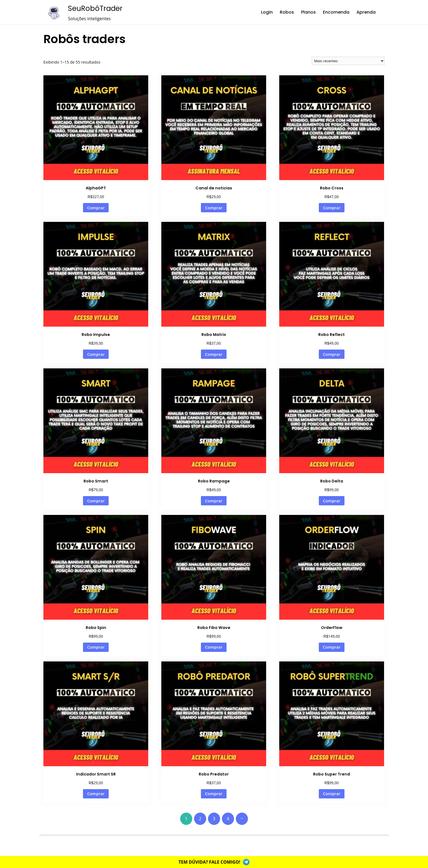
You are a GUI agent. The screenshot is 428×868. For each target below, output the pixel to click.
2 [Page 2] (200, 819)
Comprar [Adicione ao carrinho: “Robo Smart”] (96, 501)
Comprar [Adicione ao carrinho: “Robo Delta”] (332, 501)
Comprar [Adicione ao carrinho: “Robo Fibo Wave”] (214, 647)
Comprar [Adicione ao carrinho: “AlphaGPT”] (96, 208)
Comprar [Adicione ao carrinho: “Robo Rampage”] (214, 501)
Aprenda (366, 12)
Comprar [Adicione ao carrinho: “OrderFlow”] (332, 647)
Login (267, 12)
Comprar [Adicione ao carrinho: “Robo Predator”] (214, 794)
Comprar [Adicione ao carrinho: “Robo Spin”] (96, 647)
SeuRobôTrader (95, 8)
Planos (308, 12)
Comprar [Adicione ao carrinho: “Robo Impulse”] (96, 354)
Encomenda (336, 12)
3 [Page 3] (214, 819)
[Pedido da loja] (348, 61)
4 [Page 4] (228, 819)
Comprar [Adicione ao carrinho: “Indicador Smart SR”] (96, 794)
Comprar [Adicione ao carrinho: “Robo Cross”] (332, 208)
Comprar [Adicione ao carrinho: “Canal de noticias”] (214, 208)
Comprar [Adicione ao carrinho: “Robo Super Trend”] (332, 794)
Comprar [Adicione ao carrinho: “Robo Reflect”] (332, 354)
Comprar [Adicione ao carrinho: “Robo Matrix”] (214, 354)
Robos (287, 12)
